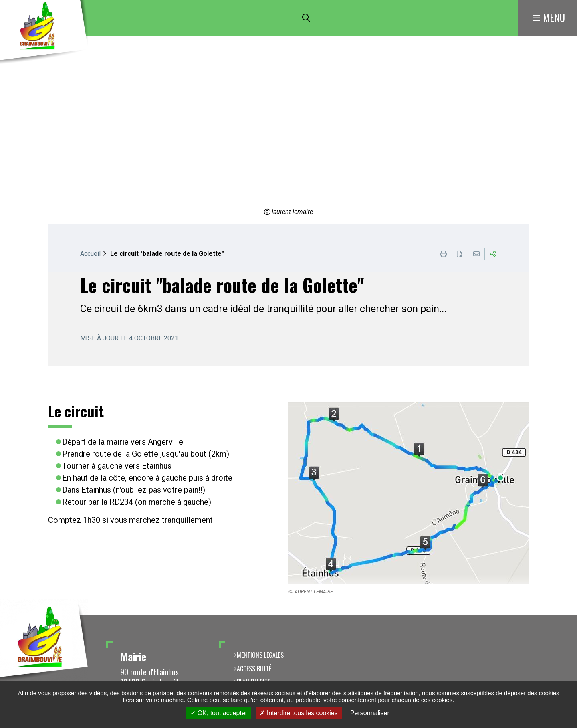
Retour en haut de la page (559, 615)
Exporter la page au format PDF (460, 254)
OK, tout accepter (219, 713)
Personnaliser (370, 713)
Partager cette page (493, 254)
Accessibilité (254, 669)
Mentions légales (260, 655)
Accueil (90, 254)
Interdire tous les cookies (299, 713)
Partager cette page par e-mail (476, 254)
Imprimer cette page (444, 254)
